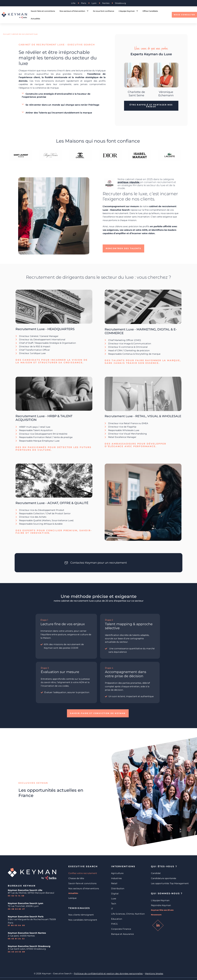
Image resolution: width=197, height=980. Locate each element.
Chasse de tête (76, 878)
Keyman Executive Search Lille (25, 890)
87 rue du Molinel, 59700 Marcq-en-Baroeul (31, 893)
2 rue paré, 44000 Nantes (21, 936)
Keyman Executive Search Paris (26, 917)
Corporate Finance (121, 929)
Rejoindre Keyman (161, 905)
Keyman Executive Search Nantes (27, 933)
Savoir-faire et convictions (82, 883)
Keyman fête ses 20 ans (162, 910)
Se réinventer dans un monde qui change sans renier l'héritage (62, 105)
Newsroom (156, 915)
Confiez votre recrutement (83, 873)
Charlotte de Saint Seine (136, 94)
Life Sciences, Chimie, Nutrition (128, 914)
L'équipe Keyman (160, 900)
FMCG (114, 924)
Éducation (117, 919)
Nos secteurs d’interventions (84, 888)
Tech (114, 904)
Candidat (156, 873)
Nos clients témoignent (81, 915)
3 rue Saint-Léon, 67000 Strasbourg (27, 949)
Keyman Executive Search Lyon (26, 903)
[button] (62, 95)
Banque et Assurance (122, 934)
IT (112, 909)
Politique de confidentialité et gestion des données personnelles (108, 974)
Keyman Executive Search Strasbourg (29, 946)
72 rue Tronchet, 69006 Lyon (23, 906)
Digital (115, 894)
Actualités (73, 893)
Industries (116, 878)
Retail (114, 883)
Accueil (6, 34)
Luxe (114, 899)
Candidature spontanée (164, 878)
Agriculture (117, 873)
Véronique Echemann (166, 94)
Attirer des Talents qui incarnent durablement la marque (59, 113)
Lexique (72, 898)
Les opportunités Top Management (170, 883)
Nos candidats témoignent (83, 920)
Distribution (118, 888)
